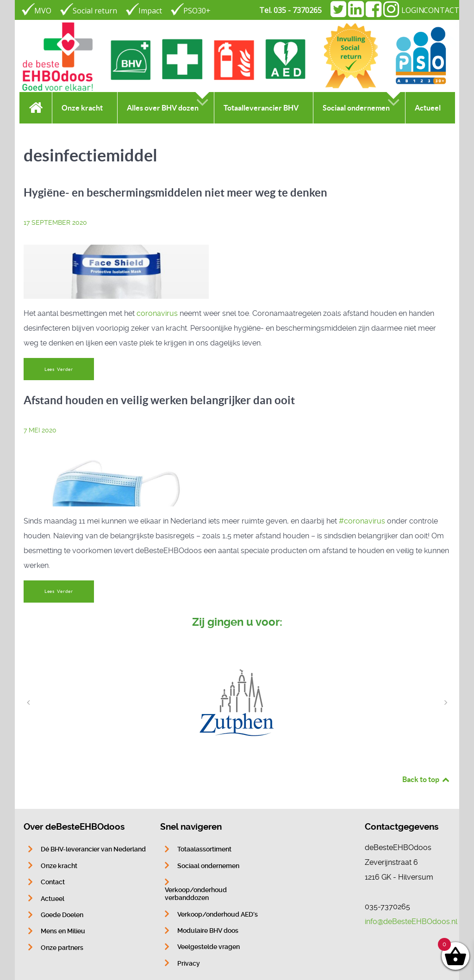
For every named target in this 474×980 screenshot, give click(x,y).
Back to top (426, 779)
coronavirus (157, 313)
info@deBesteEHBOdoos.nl (411, 921)
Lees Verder (59, 369)
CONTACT (441, 10)
